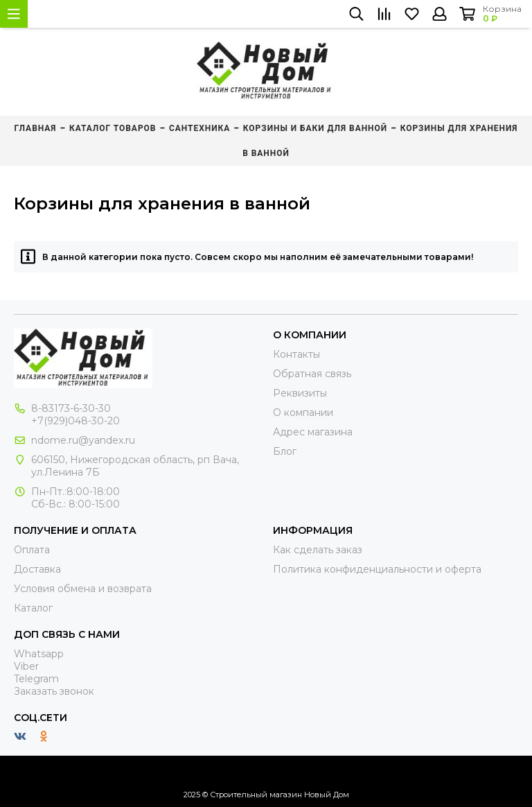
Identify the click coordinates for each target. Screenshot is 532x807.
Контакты (296, 354)
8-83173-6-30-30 (71, 408)
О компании (303, 413)
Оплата (32, 550)
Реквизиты (300, 393)
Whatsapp (39, 654)
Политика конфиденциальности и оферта (377, 569)
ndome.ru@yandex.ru (83, 440)
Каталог (33, 608)
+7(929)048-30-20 (76, 421)
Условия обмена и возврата (83, 589)
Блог (285, 451)
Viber (26, 666)
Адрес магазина (313, 432)
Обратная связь (312, 374)
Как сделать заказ (318, 550)
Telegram (36, 679)
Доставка (37, 569)
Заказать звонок (54, 691)
